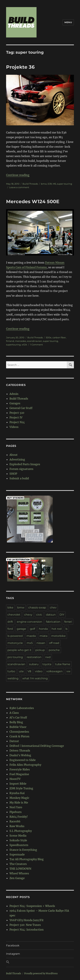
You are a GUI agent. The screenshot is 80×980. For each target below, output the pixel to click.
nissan (41, 643)
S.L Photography (21, 831)
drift (10, 622)
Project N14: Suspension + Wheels (32, 906)
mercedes (21, 341)
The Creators (18, 864)
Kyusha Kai (17, 793)
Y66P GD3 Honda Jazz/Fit (27, 920)
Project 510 (17, 413)
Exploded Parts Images (25, 464)
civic (39, 615)
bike (10, 608)
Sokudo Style (18, 840)
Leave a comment (19, 187)
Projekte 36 (20, 67)
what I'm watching (35, 678)
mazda (31, 636)
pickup (40, 650)
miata (43, 636)
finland (10, 341)
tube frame (63, 664)
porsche (54, 650)
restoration (34, 657)
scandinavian (35, 341)
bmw (44, 184)
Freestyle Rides (20, 769)
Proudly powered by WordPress (41, 974)
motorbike (58, 636)
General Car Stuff (21, 408)
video (39, 671)
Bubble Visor (18, 727)
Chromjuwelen (19, 732)
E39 (50, 184)
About (14, 455)
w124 (24, 345)
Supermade (17, 854)
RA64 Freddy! (19, 817)
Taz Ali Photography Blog (27, 859)
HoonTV (15, 779)
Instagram (13, 954)
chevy (28, 615)
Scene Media (18, 836)
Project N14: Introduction (27, 930)
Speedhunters (19, 845)
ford (10, 629)
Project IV (16, 417)
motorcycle (15, 643)
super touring (65, 184)
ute (21, 671)
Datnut (14, 741)
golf (32, 629)
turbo (11, 671)
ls (66, 629)
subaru (34, 664)
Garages (15, 403)
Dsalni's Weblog (20, 755)
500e (49, 337)
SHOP (13, 474)
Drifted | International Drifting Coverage (37, 746)
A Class (14, 713)
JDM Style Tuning (21, 788)
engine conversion (30, 622)
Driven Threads (20, 751)
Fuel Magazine (19, 774)
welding (13, 678)
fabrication (53, 622)
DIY (62, 615)
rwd (48, 657)
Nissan (60, 263)
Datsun (50, 263)
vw (68, 671)
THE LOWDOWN (20, 869)
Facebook (13, 945)
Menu (68, 22)
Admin (14, 394)
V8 (29, 671)
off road (54, 643)
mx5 (30, 643)
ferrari (68, 622)
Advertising (17, 459)
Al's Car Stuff (18, 717)
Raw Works (17, 826)
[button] (40, 962)
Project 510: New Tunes (25, 925)
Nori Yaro (16, 807)
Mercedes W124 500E (33, 201)
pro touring (15, 657)
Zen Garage (17, 878)
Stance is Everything (23, 850)
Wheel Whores (19, 873)
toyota (47, 664)
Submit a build (19, 478)
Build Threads (30, 184)
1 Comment (36, 345)
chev (53, 608)
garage (21, 629)
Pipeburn (16, 812)
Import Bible (18, 784)
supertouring (13, 345)
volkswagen (54, 671)
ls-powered (15, 636)
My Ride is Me (19, 802)
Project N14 (17, 422)
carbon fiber (59, 337)
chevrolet (14, 615)
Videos (14, 427)
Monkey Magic (19, 798)
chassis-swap (37, 608)
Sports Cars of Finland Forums (26, 267)
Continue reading (18, 175)
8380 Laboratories (22, 708)
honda (43, 629)
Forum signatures (21, 469)
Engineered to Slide (23, 760)
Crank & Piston (19, 736)
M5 (54, 184)
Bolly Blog (16, 722)
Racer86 (15, 821)
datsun (51, 615)
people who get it (19, 650)
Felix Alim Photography (25, 765)
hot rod (57, 629)
